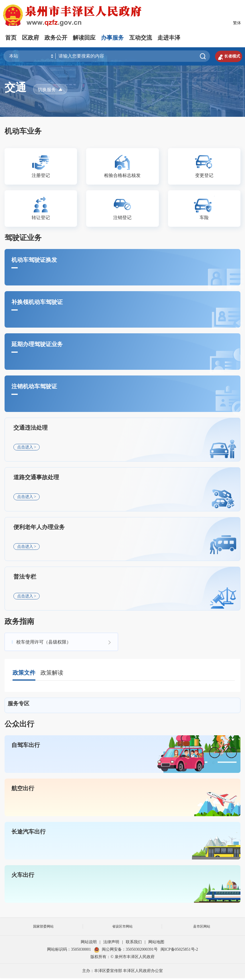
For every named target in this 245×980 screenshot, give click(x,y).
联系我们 (134, 944)
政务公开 (56, 38)
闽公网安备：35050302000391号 (126, 951)
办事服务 (112, 38)
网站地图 (156, 944)
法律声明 (111, 944)
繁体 (237, 23)
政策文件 (24, 675)
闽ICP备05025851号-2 (179, 951)
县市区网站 (202, 928)
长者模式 (228, 56)
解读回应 (84, 38)
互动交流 (141, 38)
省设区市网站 (122, 928)
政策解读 (52, 675)
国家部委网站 (43, 928)
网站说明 (89, 944)
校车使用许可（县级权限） (44, 644)
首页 (11, 38)
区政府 (31, 38)
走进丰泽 (169, 38)
